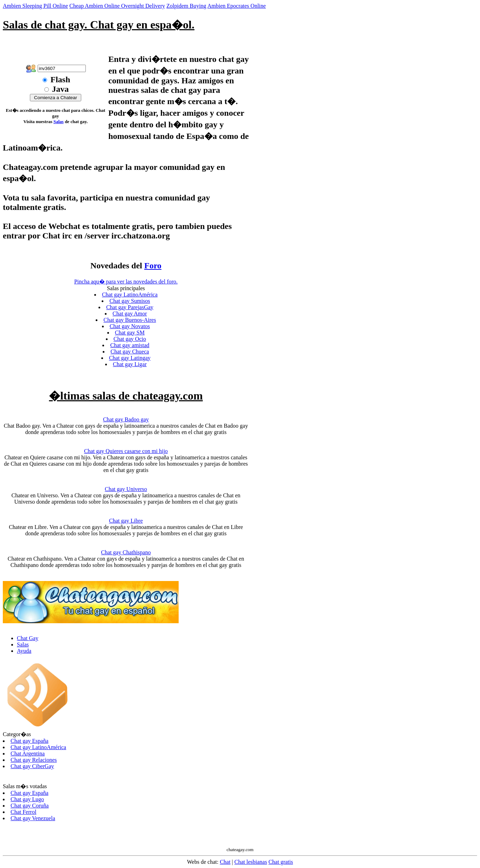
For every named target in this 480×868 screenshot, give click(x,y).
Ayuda (24, 651)
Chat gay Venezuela (33, 818)
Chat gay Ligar (130, 364)
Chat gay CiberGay (32, 766)
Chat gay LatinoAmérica (130, 295)
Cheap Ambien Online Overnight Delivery (117, 6)
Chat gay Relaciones (34, 760)
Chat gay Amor (130, 314)
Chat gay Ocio (130, 339)
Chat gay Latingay (130, 358)
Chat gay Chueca (130, 352)
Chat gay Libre (126, 521)
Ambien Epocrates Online (237, 6)
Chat (225, 862)
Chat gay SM (130, 333)
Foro (153, 266)
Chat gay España (30, 741)
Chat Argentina (28, 754)
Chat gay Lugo (27, 799)
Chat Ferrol (23, 812)
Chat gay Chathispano (126, 552)
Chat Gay (28, 638)
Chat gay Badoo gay (126, 419)
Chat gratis (281, 862)
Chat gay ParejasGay (130, 307)
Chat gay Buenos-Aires (130, 320)
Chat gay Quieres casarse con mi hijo (126, 451)
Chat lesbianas (251, 862)
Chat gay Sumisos (130, 301)
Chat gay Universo (126, 489)
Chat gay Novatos (130, 326)
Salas (59, 122)
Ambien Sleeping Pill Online (35, 6)
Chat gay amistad (130, 345)
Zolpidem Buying (186, 6)
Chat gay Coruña (30, 806)
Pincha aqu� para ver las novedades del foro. (126, 282)
